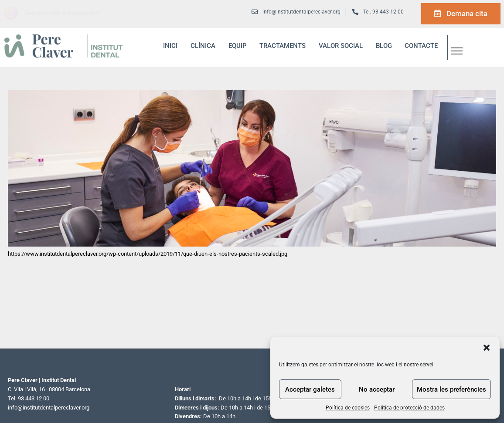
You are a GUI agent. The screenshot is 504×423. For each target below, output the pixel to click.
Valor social (341, 46)
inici (170, 46)
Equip (238, 46)
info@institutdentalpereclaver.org (49, 408)
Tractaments (283, 46)
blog (384, 46)
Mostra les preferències (451, 389)
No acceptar (377, 389)
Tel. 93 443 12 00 (383, 12)
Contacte (421, 46)
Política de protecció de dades (409, 408)
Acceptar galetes (310, 389)
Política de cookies (348, 408)
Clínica (203, 46)
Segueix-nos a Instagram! (62, 13)
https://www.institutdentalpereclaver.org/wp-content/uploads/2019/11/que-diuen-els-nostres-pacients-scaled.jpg (148, 254)
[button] (487, 348)
